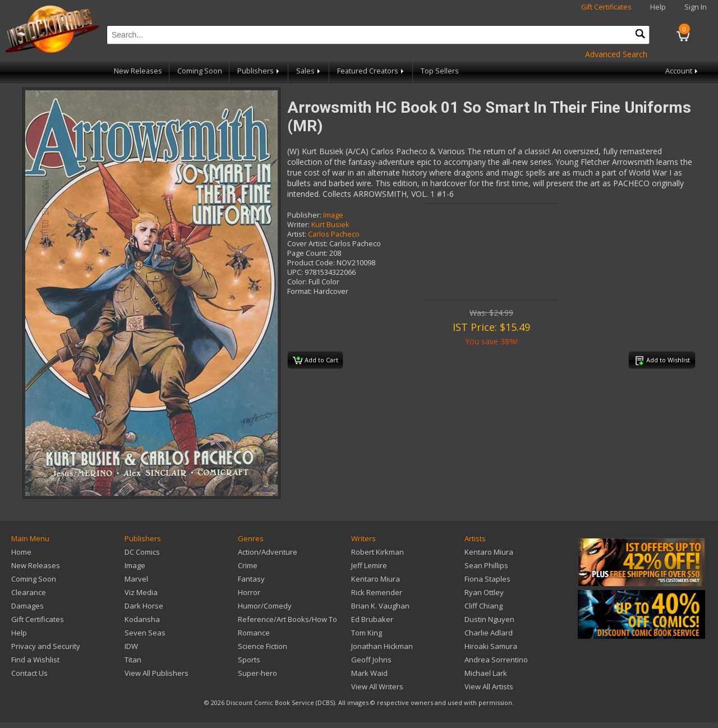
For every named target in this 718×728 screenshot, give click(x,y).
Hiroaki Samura (491, 646)
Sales (309, 71)
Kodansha (142, 619)
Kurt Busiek (330, 225)
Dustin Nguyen (489, 619)
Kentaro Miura (376, 579)
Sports (249, 660)
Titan (133, 660)
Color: (297, 282)
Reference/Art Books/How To (287, 619)
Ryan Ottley (484, 592)
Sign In (696, 7)
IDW (131, 646)
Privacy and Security (46, 646)
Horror (249, 592)
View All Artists (489, 686)
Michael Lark (486, 673)
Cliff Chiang (484, 606)
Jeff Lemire (369, 565)
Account (682, 71)
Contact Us (29, 673)
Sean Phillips (486, 565)
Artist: (297, 234)
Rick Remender (377, 592)
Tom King (367, 633)
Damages (27, 606)
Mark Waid (369, 673)
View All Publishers (157, 673)
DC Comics (142, 552)
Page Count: (307, 253)
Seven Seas (145, 633)
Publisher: (304, 215)
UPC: (295, 272)
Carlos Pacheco (334, 234)
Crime (248, 565)
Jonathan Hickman (382, 646)
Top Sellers (440, 71)
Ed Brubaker (372, 619)
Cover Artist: (307, 244)
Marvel (136, 579)
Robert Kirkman (378, 552)
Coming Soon (200, 71)
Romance (254, 633)
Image (333, 215)
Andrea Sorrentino (496, 660)
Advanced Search (616, 54)
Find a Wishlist (35, 660)
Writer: (298, 225)
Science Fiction (263, 646)
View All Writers (377, 686)
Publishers (259, 71)
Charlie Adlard (489, 633)
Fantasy (251, 579)
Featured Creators (371, 71)
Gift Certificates (606, 7)
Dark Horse (144, 606)
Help (658, 7)
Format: (300, 291)
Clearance (29, 592)
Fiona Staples (487, 579)
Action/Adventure (268, 552)
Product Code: (311, 263)
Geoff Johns (371, 660)
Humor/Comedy (265, 606)
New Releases (138, 71)
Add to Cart (316, 361)
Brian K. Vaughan (380, 606)
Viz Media (141, 592)
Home (21, 552)
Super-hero (257, 673)
